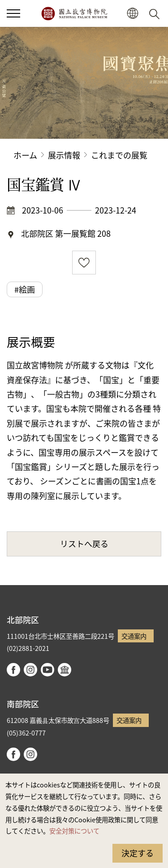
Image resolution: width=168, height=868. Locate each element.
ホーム (25, 155)
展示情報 (64, 155)
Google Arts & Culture (65, 670)
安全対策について (74, 831)
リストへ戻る (84, 543)
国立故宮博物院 (74, 13)
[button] (13, 13)
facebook (13, 670)
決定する (138, 853)
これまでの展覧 (119, 155)
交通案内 (134, 636)
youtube (47, 670)
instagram (30, 670)
